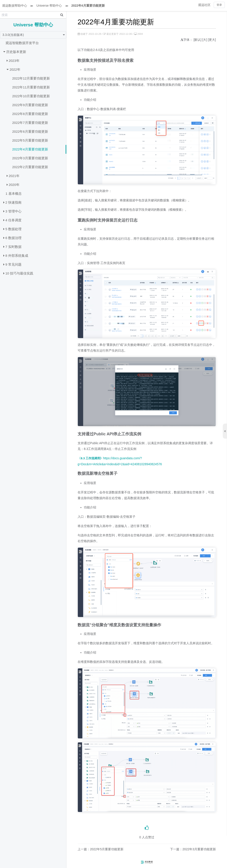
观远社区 (204, 5)
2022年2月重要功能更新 (30, 167)
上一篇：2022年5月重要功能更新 (101, 849)
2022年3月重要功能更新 (30, 158)
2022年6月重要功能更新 (30, 131)
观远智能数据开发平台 (22, 43)
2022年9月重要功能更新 (30, 105)
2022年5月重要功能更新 (30, 140)
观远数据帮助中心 (15, 6)
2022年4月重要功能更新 (88, 6)
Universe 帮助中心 (49, 6)
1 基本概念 (14, 194)
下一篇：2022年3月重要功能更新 (193, 849)
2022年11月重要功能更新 (31, 87)
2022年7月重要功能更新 (30, 123)
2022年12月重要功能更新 (31, 78)
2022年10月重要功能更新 (31, 96)
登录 (219, 5)
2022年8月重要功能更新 (30, 114)
